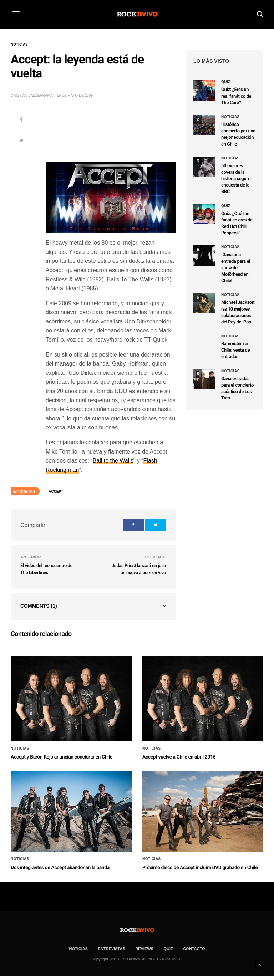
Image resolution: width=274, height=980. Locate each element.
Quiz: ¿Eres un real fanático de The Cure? (236, 96)
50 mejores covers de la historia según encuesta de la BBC (235, 179)
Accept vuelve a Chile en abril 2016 (179, 757)
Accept (56, 492)
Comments (39, 606)
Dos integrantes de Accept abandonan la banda (60, 868)
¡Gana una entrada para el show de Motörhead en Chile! (236, 268)
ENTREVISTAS (112, 949)
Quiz (226, 82)
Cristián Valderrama (32, 95)
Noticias (19, 45)
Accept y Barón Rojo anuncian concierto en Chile (62, 757)
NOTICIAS (79, 949)
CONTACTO (194, 949)
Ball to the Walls (113, 461)
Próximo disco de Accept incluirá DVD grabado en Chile (200, 868)
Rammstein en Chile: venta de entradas (235, 350)
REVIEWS (144, 949)
